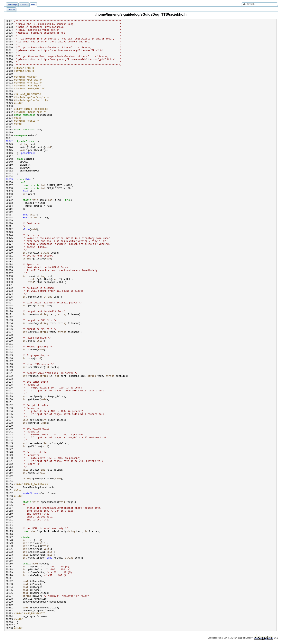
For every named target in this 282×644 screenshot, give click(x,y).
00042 (9, 142)
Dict (25, 191)
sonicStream (30, 494)
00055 (9, 180)
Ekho (28, 180)
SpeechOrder (28, 153)
